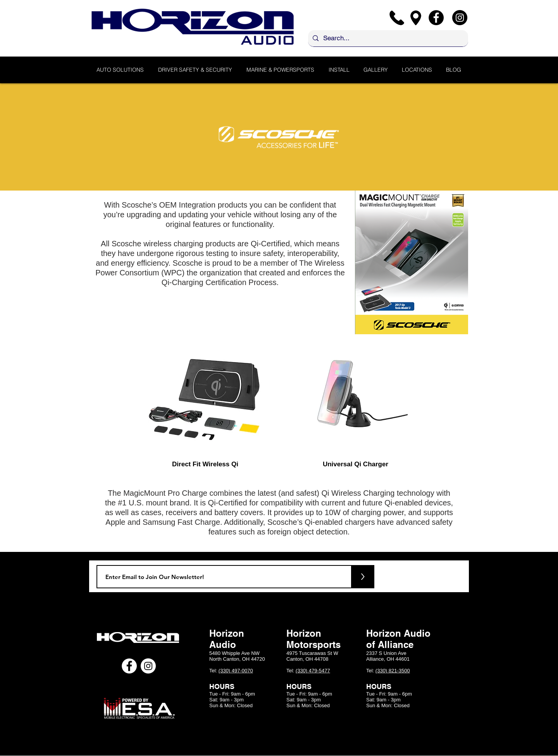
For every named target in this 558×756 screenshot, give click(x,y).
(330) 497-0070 (236, 671)
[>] (363, 577)
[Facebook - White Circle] (129, 666)
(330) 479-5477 (313, 671)
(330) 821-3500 (393, 671)
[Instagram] (460, 18)
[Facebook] (436, 18)
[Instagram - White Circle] (148, 666)
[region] (205, 397)
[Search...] (387, 38)
